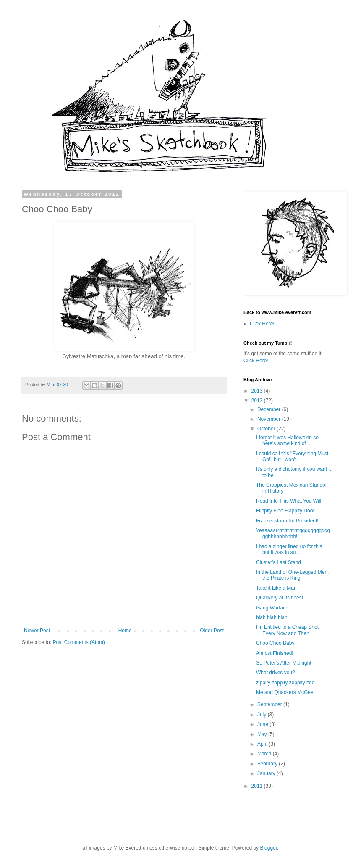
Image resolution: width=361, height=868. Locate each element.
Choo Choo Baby (275, 643)
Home (125, 631)
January (267, 773)
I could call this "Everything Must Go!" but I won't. (292, 456)
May (263, 734)
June (263, 724)
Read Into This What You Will (289, 501)
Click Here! (262, 324)
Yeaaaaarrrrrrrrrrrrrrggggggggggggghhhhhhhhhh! (293, 533)
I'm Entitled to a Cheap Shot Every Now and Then (287, 630)
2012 (258, 401)
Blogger (268, 848)
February (268, 764)
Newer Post (37, 631)
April (263, 744)
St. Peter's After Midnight (284, 663)
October (267, 429)
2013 (258, 391)
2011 (258, 786)
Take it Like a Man (276, 588)
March (265, 754)
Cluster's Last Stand (279, 562)
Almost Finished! (275, 653)
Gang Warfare (272, 608)
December (270, 409)
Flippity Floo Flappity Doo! (285, 511)
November (270, 419)
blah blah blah (272, 617)
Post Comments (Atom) (79, 642)
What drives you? (276, 673)
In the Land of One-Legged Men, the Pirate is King (292, 575)
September (270, 704)
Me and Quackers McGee (285, 692)
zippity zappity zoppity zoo (285, 683)
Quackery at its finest (280, 598)
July (263, 715)
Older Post (212, 631)
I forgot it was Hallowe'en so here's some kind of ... (287, 441)
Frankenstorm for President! (287, 521)
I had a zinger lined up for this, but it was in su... (290, 549)
